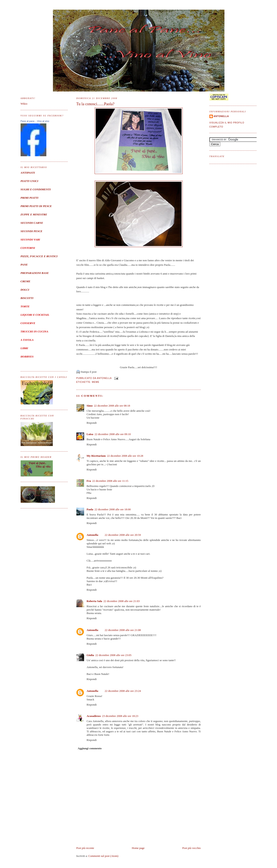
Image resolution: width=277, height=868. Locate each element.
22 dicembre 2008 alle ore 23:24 (123, 691)
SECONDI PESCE (32, 231)
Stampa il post (89, 372)
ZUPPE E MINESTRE (34, 214)
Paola (90, 509)
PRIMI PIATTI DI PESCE (36, 206)
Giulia (90, 655)
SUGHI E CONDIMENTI (36, 189)
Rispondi (92, 423)
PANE (24, 265)
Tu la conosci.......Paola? (95, 104)
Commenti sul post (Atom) (103, 856)
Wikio (24, 104)
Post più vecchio (192, 848)
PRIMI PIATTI (30, 198)
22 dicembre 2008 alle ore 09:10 (113, 434)
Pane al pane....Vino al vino (35, 121)
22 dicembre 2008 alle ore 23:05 (113, 655)
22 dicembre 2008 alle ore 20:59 (123, 535)
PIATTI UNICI (30, 181)
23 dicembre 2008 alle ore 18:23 (120, 716)
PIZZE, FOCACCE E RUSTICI (39, 256)
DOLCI (25, 290)
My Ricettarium (96, 456)
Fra (89, 481)
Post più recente (85, 848)
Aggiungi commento (90, 748)
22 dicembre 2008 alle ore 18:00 (113, 509)
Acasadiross (94, 716)
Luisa (90, 434)
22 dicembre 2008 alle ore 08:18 (112, 406)
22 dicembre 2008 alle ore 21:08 (123, 630)
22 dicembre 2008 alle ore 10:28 (125, 456)
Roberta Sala (95, 601)
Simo (90, 406)
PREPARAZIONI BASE (35, 273)
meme (96, 382)
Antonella (92, 535)
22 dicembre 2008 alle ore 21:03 (122, 601)
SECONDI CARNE (32, 223)
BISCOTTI (27, 298)
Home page (138, 848)
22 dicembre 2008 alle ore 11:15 (110, 481)
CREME (26, 281)
